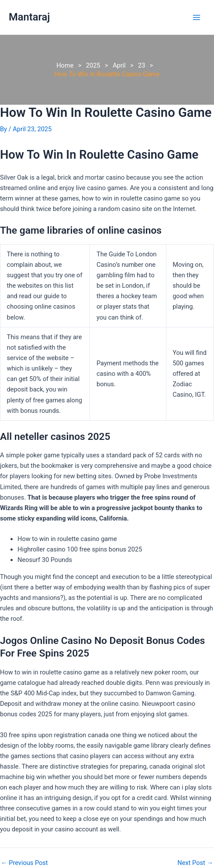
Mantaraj (29, 17)
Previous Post (24, 863)
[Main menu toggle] (197, 17)
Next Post (195, 863)
